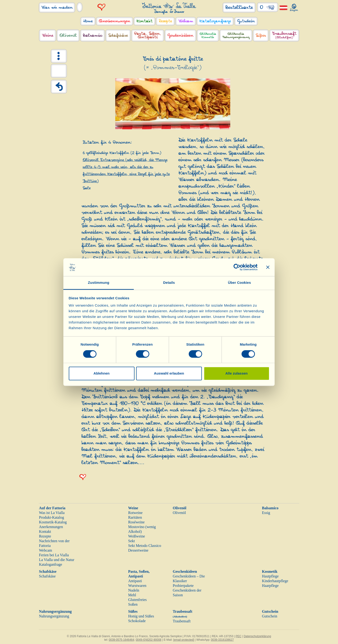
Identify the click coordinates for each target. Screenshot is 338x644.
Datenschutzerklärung (257, 636)
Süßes (133, 611)
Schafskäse (48, 571)
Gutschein (270, 611)
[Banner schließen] (268, 267)
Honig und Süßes (141, 616)
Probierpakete (183, 586)
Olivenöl (180, 508)
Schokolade (137, 621)
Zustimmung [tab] (99, 283)
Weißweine (137, 536)
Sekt (131, 541)
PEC (239, 636)
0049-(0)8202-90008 (148, 640)
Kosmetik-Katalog (53, 522)
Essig (266, 513)
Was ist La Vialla (52, 513)
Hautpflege (270, 576)
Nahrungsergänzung (55, 611)
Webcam (46, 550)
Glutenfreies (137, 600)
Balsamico (270, 508)
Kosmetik (270, 571)
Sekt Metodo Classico (145, 546)
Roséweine (136, 522)
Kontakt (45, 531)
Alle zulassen (236, 373)
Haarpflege (270, 586)
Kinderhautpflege (275, 581)
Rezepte (45, 536)
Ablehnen (101, 373)
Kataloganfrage (51, 564)
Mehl (132, 595)
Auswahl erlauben (169, 373)
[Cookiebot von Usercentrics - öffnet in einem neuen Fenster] (237, 267)
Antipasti (135, 581)
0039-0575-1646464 (121, 640)
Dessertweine (138, 550)
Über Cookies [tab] (239, 283)
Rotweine (135, 513)
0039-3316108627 (222, 640)
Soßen (133, 604)
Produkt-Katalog (52, 517)
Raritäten (135, 517)
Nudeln (134, 590)
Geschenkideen (185, 571)
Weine (133, 508)
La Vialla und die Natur (57, 560)
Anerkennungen (51, 527)
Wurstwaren (137, 586)
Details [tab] (169, 283)
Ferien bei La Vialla (54, 555)
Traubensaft (182, 621)
